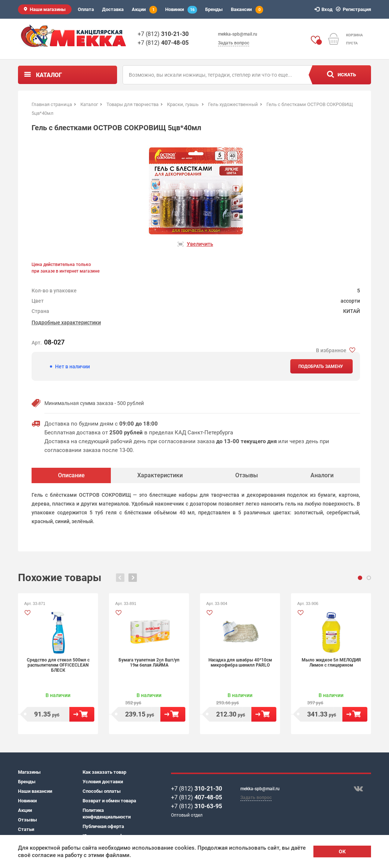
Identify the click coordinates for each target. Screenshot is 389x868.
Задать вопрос (234, 43)
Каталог (49, 75)
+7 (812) (163, 34)
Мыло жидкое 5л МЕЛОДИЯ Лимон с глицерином (331, 663)
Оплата (86, 9)
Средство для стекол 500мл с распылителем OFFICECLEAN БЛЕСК (58, 665)
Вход (325, 9)
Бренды (214, 9)
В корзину (82, 714)
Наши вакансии (35, 791)
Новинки (181, 10)
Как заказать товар (104, 772)
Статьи (26, 829)
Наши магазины (48, 9)
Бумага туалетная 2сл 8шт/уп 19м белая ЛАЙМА (149, 663)
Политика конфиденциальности (107, 814)
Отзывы (28, 820)
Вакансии (247, 10)
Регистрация (355, 9)
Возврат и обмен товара (109, 801)
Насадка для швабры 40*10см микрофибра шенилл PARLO (240, 663)
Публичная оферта (103, 826)
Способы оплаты (102, 791)
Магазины (29, 772)
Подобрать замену (321, 366)
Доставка (113, 9)
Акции (144, 10)
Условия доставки (103, 782)
